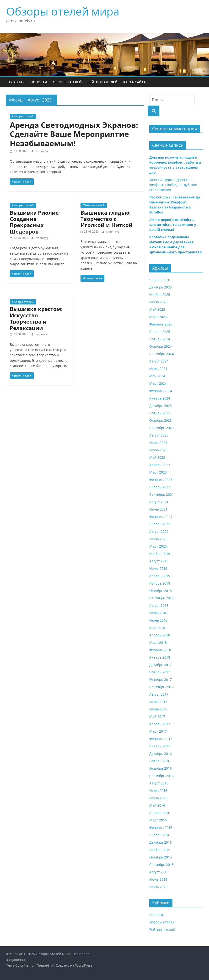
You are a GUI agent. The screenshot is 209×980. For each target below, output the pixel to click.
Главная (17, 82)
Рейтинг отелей (102, 82)
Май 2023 (157, 457)
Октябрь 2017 (161, 679)
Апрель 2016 (160, 813)
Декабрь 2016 (161, 754)
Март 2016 (158, 820)
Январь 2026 (160, 280)
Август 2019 (159, 561)
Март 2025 (158, 317)
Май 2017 (157, 716)
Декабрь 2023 (161, 406)
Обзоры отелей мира (63, 11)
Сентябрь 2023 (161, 428)
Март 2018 (158, 642)
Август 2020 (159, 531)
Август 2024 (159, 361)
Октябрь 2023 (161, 420)
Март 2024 (158, 383)
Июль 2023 (158, 443)
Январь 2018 (160, 657)
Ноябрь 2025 (160, 295)
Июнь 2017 (158, 709)
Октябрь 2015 (161, 857)
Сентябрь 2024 (161, 354)
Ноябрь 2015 (160, 850)
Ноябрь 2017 (160, 672)
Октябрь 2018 (161, 591)
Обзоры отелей (67, 82)
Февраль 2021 (161, 517)
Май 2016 (157, 805)
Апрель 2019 (160, 576)
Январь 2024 (160, 398)
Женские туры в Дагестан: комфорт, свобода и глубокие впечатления (173, 185)
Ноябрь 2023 (160, 413)
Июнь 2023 (158, 450)
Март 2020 (158, 546)
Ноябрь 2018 (160, 583)
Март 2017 (158, 731)
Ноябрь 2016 (160, 761)
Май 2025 (157, 309)
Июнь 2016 (158, 798)
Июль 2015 (158, 879)
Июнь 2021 (158, 509)
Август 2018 (159, 605)
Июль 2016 (158, 791)
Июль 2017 (158, 702)
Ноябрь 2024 (160, 339)
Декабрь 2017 (161, 665)
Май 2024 (157, 376)
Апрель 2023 (160, 465)
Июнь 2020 (158, 539)
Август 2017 (159, 694)
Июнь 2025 (158, 302)
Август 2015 (159, 872)
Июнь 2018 (158, 620)
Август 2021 (159, 502)
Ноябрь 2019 (160, 554)
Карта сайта (134, 82)
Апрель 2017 (160, 724)
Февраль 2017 (161, 739)
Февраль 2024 (161, 391)
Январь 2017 (160, 746)
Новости (39, 82)
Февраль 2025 (161, 324)
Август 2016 (159, 783)
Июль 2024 (158, 369)
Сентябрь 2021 (161, 494)
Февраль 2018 (161, 650)
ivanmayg (42, 151)
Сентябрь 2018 (161, 598)
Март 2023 (158, 472)
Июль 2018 (158, 613)
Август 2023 (159, 435)
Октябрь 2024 (161, 346)
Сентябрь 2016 (161, 776)
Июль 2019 (158, 568)
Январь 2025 (160, 332)
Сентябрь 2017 (161, 687)
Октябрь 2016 (161, 768)
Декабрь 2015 (161, 842)
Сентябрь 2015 (161, 865)
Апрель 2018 (160, 635)
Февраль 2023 (161, 480)
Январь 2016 (160, 835)
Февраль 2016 (161, 828)
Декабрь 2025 (161, 287)
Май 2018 (157, 628)
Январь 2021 (160, 524)
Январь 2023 (160, 487)
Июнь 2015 (158, 887)
